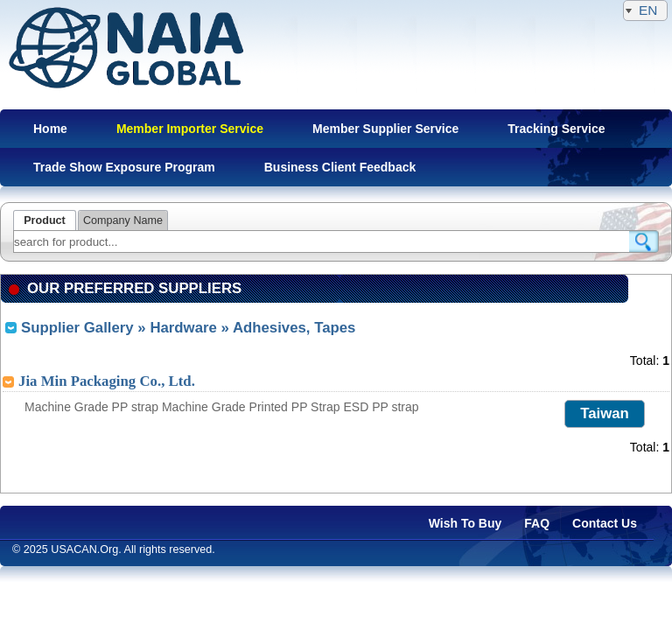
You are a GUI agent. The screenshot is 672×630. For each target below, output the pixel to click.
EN (645, 10)
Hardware (183, 328)
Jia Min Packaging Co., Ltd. (107, 381)
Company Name (123, 220)
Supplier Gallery (77, 328)
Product (45, 220)
